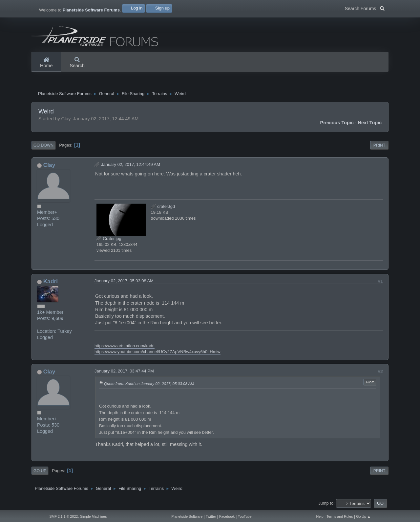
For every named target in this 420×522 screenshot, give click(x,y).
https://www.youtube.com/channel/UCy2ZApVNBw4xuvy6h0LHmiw (157, 352)
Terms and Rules (340, 516)
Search (77, 63)
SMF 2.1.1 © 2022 (63, 516)
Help (320, 516)
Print (379, 146)
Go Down (43, 146)
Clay (49, 165)
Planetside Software (187, 516)
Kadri (51, 281)
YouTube (245, 516)
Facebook (227, 516)
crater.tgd (163, 206)
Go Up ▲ (363, 516)
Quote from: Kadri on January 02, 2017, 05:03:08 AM (149, 384)
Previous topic (337, 123)
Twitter (211, 516)
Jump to (326, 503)
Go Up (40, 471)
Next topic (370, 123)
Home (46, 63)
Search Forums (365, 8)
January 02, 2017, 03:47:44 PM (124, 371)
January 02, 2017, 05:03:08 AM (124, 281)
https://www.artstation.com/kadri (125, 346)
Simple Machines (93, 516)
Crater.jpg (109, 239)
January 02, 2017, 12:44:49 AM (131, 164)
